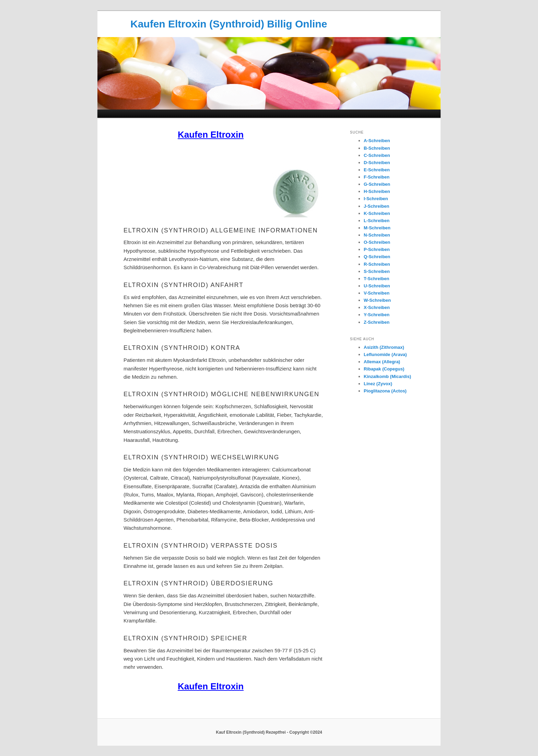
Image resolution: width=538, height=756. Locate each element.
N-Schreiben (377, 235)
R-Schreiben (377, 264)
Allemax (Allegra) (382, 362)
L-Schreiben (377, 221)
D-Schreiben (377, 163)
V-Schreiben (377, 293)
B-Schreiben (377, 148)
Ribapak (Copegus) (384, 369)
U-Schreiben (377, 286)
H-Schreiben (377, 191)
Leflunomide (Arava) (385, 354)
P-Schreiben (377, 249)
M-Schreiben (377, 228)
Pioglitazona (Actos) (385, 391)
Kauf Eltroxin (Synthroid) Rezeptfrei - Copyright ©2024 (269, 732)
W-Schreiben (377, 300)
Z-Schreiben (377, 322)
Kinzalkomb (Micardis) (387, 376)
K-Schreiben (377, 213)
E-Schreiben (377, 170)
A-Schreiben (377, 141)
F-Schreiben (377, 177)
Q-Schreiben (377, 257)
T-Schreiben (376, 279)
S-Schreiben (377, 271)
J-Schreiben (376, 206)
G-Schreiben (377, 184)
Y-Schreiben (377, 315)
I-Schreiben (376, 199)
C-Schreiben (377, 155)
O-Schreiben (377, 242)
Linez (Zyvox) (378, 384)
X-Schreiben (377, 307)
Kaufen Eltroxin (211, 135)
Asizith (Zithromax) (384, 347)
